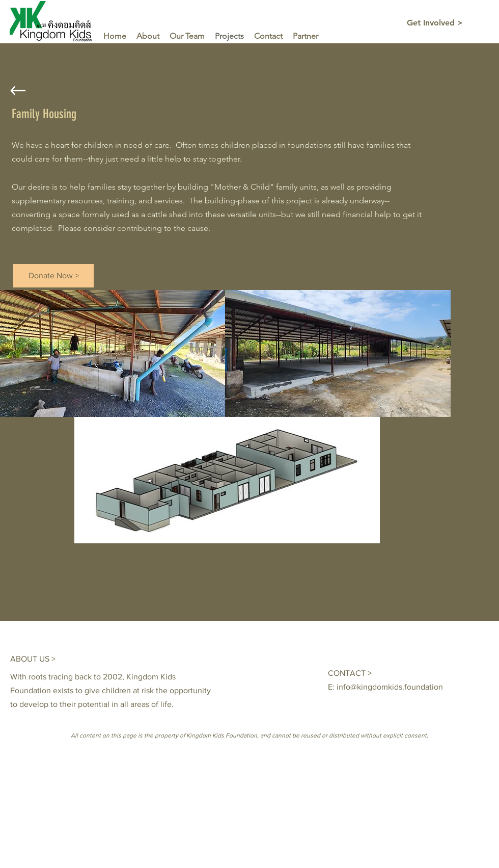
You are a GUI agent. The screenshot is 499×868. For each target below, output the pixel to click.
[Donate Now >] (53, 276)
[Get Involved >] (435, 23)
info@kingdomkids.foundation (390, 687)
